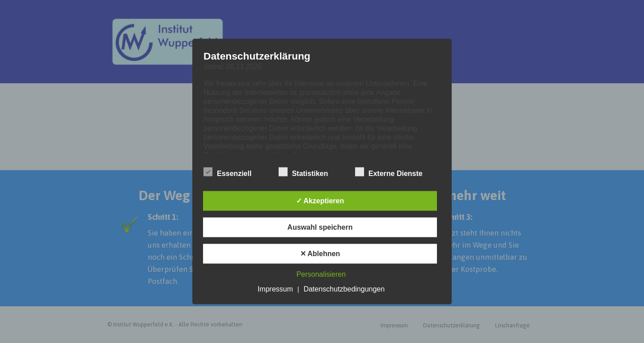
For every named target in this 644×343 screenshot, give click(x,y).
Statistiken (303, 172)
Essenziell (227, 172)
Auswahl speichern (320, 227)
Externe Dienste (389, 172)
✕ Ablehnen (320, 253)
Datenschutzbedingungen (344, 289)
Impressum (275, 289)
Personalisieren (321, 274)
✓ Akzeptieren (320, 200)
